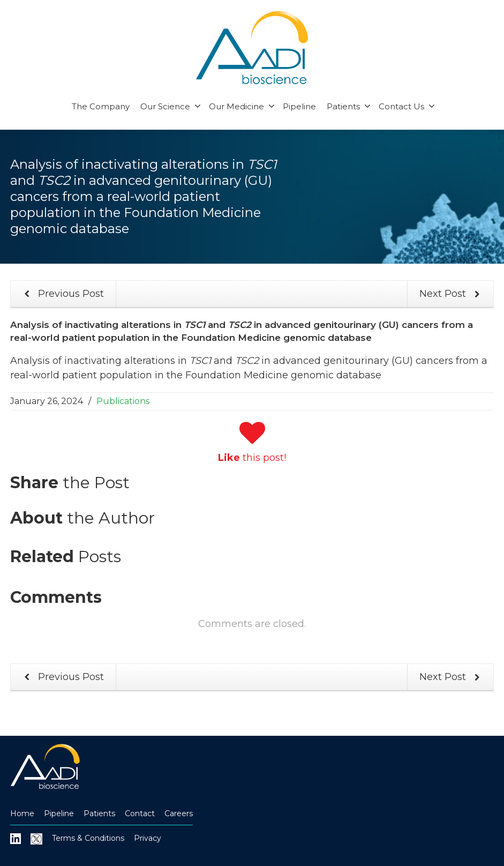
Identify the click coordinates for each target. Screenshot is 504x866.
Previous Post (62, 294)
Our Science (171, 106)
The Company (101, 106)
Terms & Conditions (88, 838)
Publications (123, 401)
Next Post (452, 294)
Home (22, 813)
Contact (140, 813)
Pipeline (299, 106)
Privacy (148, 838)
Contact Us (407, 106)
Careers (179, 813)
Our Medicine (242, 106)
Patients (349, 106)
